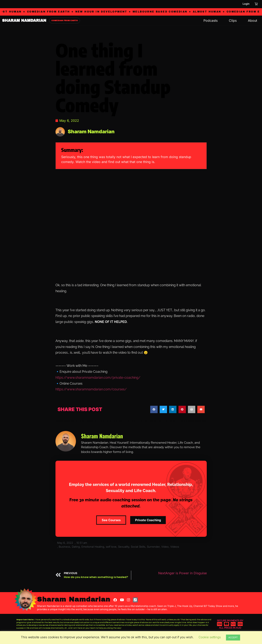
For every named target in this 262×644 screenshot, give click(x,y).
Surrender (153, 547)
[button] (154, 409)
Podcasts (211, 21)
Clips (233, 21)
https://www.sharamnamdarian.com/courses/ (91, 389)
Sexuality (124, 547)
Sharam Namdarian (74, 599)
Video (165, 547)
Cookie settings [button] (210, 637)
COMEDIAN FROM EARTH (65, 21)
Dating (76, 547)
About (252, 21)
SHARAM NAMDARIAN (24, 21)
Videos (175, 547)
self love (111, 547)
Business (64, 547)
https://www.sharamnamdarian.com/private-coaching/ (98, 378)
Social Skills (138, 547)
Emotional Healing (93, 547)
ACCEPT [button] (233, 637)
